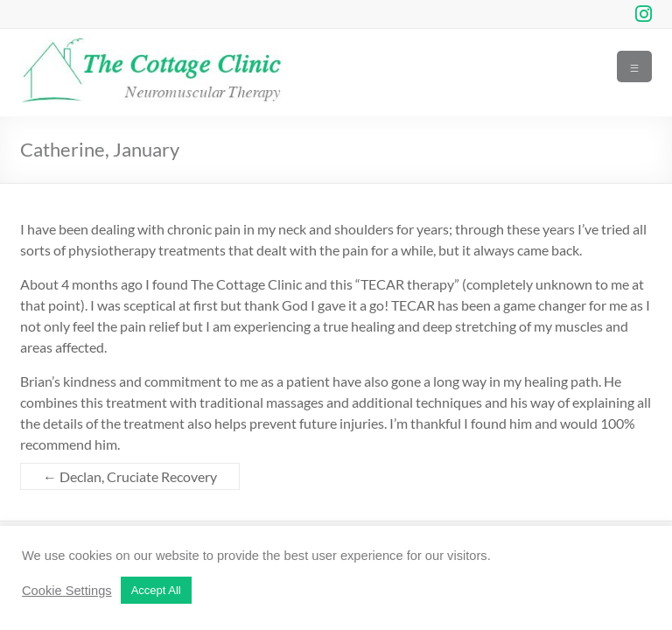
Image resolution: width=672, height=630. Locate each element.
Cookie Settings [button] (67, 591)
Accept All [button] (156, 590)
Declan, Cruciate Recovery (130, 476)
